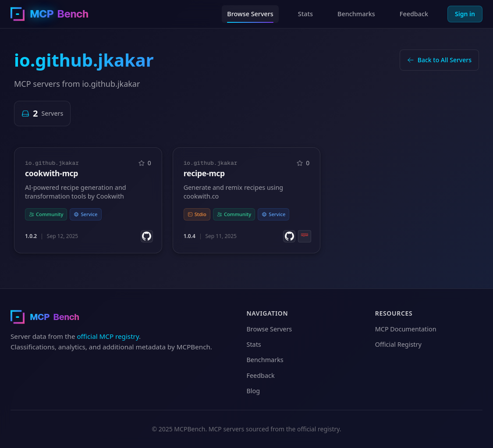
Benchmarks (356, 14)
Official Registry (398, 344)
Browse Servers (250, 14)
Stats (305, 14)
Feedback (414, 14)
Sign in (465, 14)
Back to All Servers (439, 60)
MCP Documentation (406, 329)
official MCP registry (108, 336)
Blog (254, 391)
